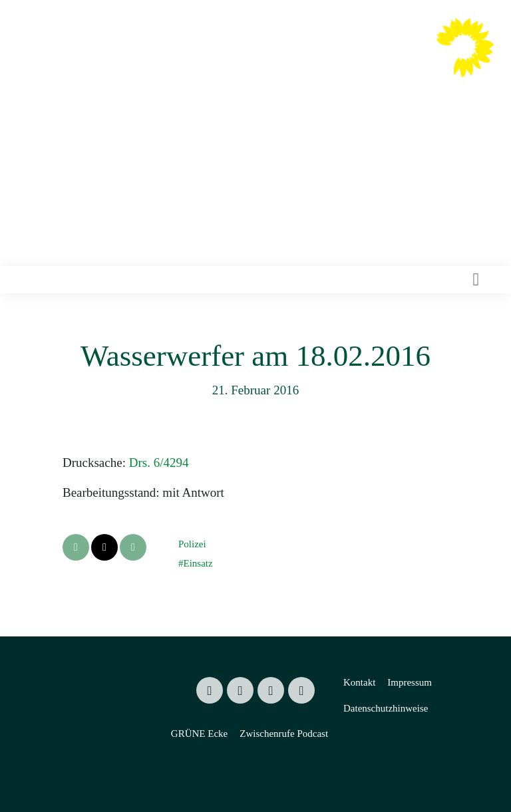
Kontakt (359, 682)
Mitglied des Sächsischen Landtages (280, 86)
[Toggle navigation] (476, 280)
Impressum (410, 682)
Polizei (192, 544)
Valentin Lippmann (302, 61)
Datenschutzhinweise (386, 708)
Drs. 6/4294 (159, 463)
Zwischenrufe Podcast (284, 734)
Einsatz (198, 563)
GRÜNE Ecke (199, 734)
